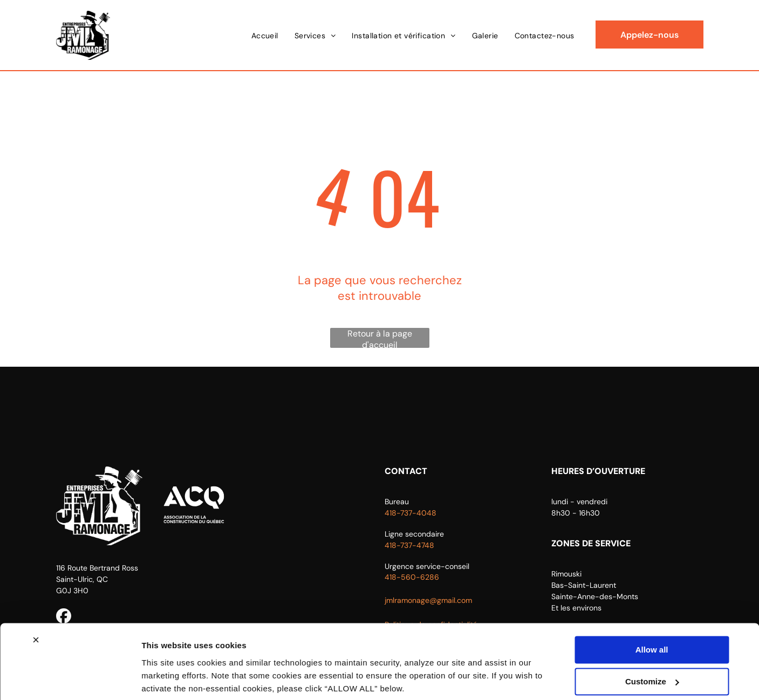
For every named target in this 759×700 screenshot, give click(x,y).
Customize (652, 642)
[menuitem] (265, 36)
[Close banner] (36, 601)
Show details (166, 679)
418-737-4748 (409, 545)
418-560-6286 (412, 577)
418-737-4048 (411, 513)
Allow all (652, 611)
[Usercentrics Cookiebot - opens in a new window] (70, 679)
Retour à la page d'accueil (380, 338)
